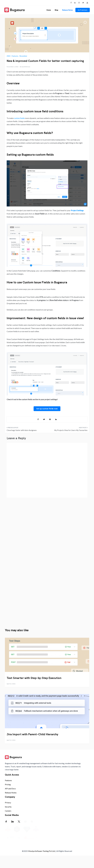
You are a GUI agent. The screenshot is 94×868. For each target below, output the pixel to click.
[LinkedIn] (13, 821)
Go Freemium (83, 10)
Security (8, 807)
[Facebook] (6, 821)
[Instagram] (32, 821)
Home (49, 10)
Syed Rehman (26, 67)
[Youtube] (25, 821)
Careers (8, 811)
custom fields (19, 118)
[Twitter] (19, 821)
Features (15, 56)
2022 (9, 56)
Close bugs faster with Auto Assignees (22, 430)
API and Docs (10, 789)
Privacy (8, 803)
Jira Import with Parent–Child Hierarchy (32, 734)
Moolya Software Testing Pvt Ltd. (42, 863)
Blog (56, 10)
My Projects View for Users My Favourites (71, 430)
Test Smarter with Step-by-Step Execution (34, 678)
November (23, 56)
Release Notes (67, 10)
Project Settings (77, 210)
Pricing (8, 784)
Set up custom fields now (47, 409)
